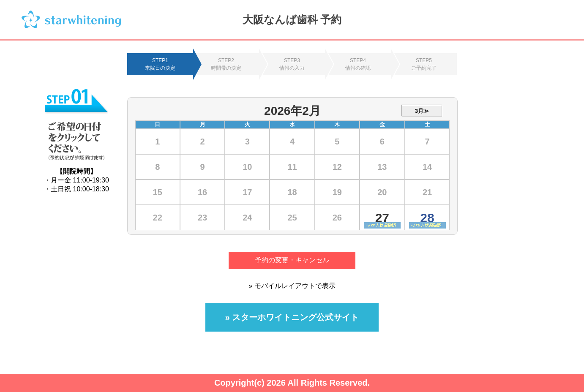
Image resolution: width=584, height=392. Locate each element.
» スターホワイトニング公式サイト (292, 317)
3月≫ (422, 111)
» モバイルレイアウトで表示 (292, 286)
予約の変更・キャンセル (292, 260)
